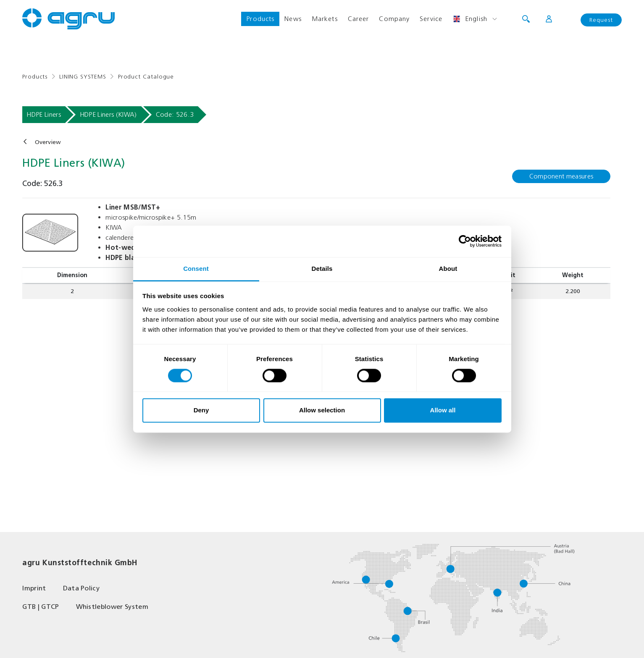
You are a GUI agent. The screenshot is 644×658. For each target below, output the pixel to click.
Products (260, 19)
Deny (201, 410)
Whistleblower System (112, 607)
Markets (325, 19)
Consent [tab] (196, 269)
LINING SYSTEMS (83, 77)
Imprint (34, 588)
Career (359, 19)
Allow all (443, 410)
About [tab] (448, 269)
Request (601, 20)
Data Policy (81, 588)
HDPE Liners (44, 114)
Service (431, 19)
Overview (48, 142)
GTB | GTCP (41, 607)
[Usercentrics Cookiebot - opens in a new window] (465, 241)
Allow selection (322, 410)
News (293, 19)
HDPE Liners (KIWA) (108, 114)
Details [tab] (322, 269)
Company (394, 19)
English (470, 19)
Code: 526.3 (175, 114)
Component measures (561, 176)
